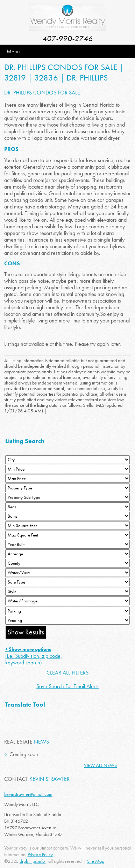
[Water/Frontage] (67, 601)
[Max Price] (67, 478)
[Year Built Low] (67, 544)
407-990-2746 (67, 39)
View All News (100, 765)
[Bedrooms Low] (67, 507)
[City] (67, 460)
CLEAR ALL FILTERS (67, 673)
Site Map (96, 861)
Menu (13, 51)
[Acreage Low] (67, 554)
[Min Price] (67, 469)
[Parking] (67, 611)
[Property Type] (67, 488)
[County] (67, 563)
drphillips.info (33, 861)
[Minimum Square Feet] (67, 526)
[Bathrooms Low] (67, 516)
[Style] (67, 591)
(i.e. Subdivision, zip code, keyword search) (34, 656)
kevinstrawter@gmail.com (28, 794)
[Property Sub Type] (67, 497)
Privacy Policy (40, 854)
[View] (67, 573)
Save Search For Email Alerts (67, 686)
